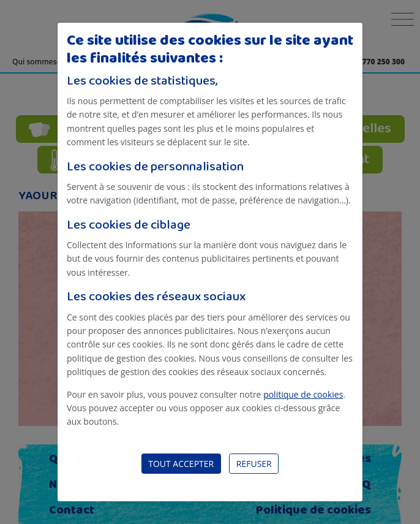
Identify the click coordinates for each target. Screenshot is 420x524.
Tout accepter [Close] (181, 464)
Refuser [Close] (254, 464)
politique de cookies (303, 394)
